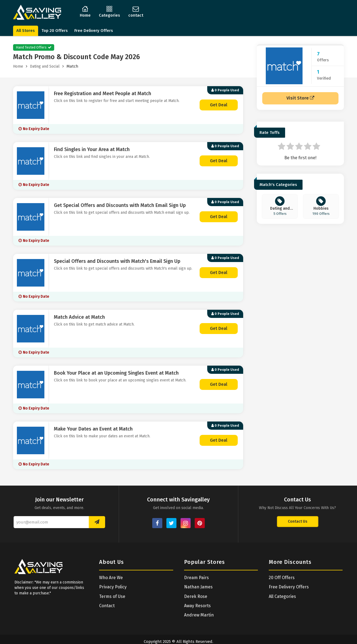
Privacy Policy (113, 587)
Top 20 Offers (55, 31)
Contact (107, 606)
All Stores (26, 31)
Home (18, 66)
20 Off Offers (282, 578)
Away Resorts (197, 606)
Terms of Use (112, 596)
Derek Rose (196, 596)
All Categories (282, 596)
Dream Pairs (196, 578)
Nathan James (198, 587)
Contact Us (298, 521)
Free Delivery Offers (94, 31)
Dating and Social (45, 66)
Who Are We (111, 578)
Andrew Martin (199, 615)
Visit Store (300, 98)
